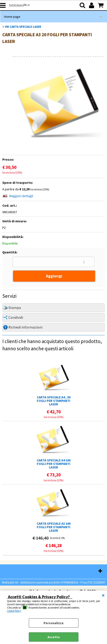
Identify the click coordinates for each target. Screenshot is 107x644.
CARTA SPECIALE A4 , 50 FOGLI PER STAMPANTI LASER (54, 401)
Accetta (54, 637)
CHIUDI (103, 595)
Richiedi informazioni (25, 327)
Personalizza (53, 623)
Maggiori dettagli (21, 196)
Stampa (15, 308)
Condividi (16, 317)
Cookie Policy (14, 611)
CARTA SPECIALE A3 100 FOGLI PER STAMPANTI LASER (54, 527)
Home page (12, 17)
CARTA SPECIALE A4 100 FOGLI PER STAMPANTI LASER (54, 464)
